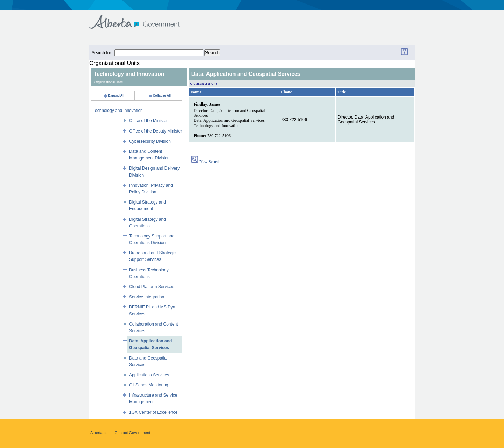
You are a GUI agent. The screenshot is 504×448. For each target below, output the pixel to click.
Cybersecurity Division (150, 141)
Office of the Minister (148, 121)
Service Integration (147, 297)
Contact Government (133, 433)
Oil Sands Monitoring (149, 385)
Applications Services (149, 375)
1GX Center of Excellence (153, 412)
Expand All (114, 95)
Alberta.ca (99, 433)
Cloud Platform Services (152, 287)
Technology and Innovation (118, 111)
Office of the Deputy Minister (156, 131)
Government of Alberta (140, 18)
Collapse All (159, 95)
